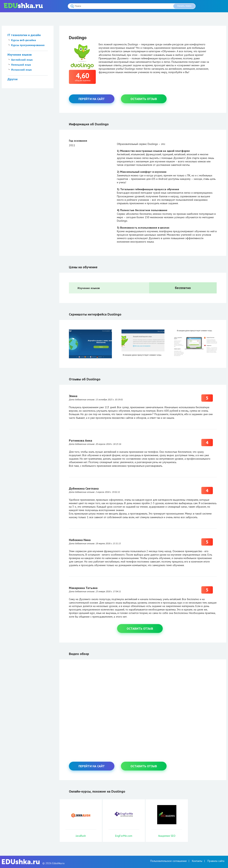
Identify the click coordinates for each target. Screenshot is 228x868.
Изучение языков (20, 55)
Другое (13, 79)
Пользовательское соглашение (169, 861)
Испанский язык (21, 70)
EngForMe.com (124, 836)
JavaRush (81, 836)
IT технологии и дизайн (24, 35)
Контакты (197, 861)
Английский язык (22, 60)
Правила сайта (216, 861)
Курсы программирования (28, 45)
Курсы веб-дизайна (24, 40)
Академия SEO (167, 836)
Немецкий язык (21, 65)
